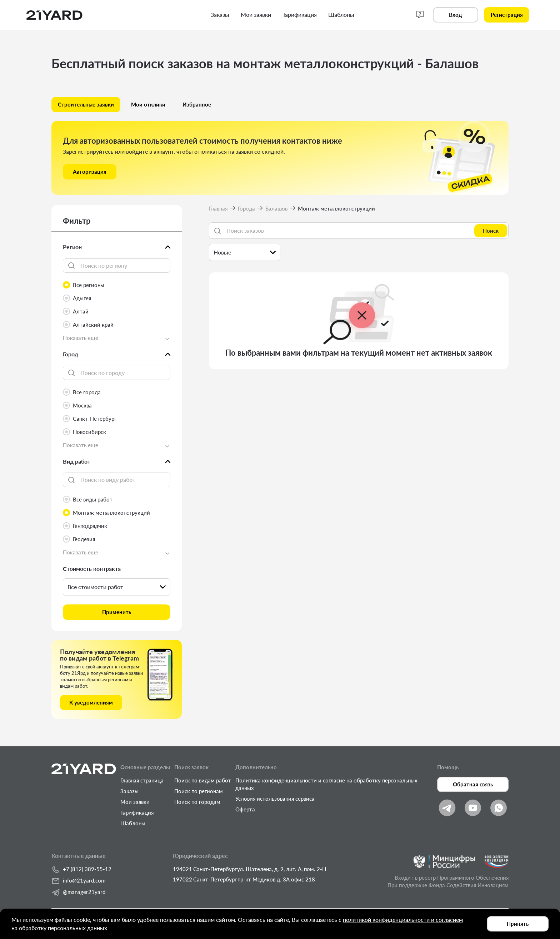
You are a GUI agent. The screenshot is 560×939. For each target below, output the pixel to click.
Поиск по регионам (199, 791)
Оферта (245, 809)
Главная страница (142, 780)
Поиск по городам (197, 802)
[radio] (117, 285)
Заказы (129, 791)
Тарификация (137, 812)
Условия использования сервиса (275, 799)
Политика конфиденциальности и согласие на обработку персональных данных (326, 784)
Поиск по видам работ (203, 780)
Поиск (491, 231)
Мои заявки (135, 802)
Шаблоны (133, 823)
